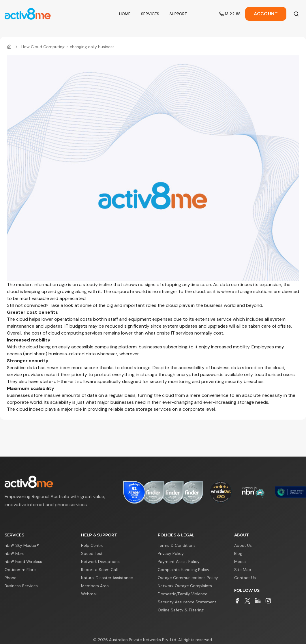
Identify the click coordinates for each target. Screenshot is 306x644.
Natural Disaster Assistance (107, 578)
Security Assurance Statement (187, 602)
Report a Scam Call (99, 570)
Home (125, 14)
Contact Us (245, 578)
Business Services (21, 586)
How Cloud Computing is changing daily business (68, 47)
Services (150, 14)
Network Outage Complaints (185, 586)
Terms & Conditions (177, 545)
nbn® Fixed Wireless (23, 562)
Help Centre (92, 545)
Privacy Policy (171, 553)
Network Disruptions (100, 562)
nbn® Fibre (15, 553)
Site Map (243, 570)
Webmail (89, 594)
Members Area (95, 586)
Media (240, 562)
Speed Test (92, 553)
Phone (11, 578)
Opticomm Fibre (20, 570)
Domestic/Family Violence (183, 594)
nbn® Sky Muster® (22, 545)
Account (266, 14)
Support (178, 14)
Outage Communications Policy (188, 578)
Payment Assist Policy (179, 562)
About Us (243, 545)
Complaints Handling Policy (184, 570)
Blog (238, 553)
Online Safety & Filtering (181, 610)
